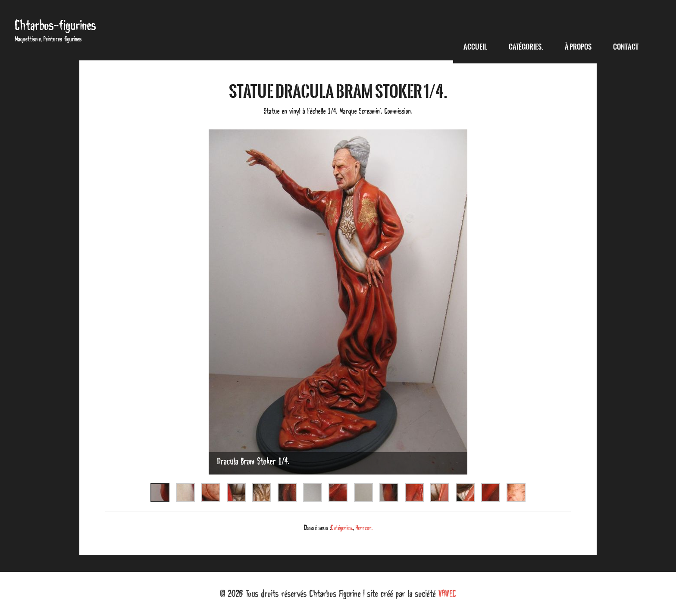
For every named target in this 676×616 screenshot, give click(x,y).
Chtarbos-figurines (56, 25)
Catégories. (342, 528)
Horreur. (364, 528)
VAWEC (447, 594)
